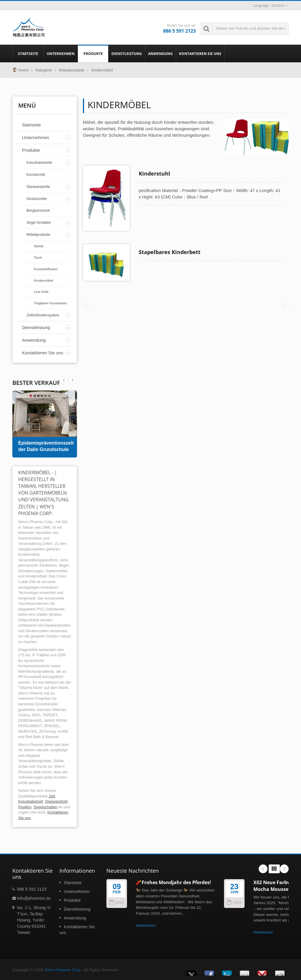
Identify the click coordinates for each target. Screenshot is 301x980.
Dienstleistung (127, 54)
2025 (234, 903)
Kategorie (44, 70)
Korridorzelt (36, 175)
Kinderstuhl (154, 173)
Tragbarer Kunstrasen (50, 303)
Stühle (39, 246)
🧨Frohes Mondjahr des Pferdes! (173, 882)
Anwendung (160, 54)
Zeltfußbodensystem (43, 315)
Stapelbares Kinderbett (170, 252)
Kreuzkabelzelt (31, 801)
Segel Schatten (39, 223)
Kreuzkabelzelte (39, 163)
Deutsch (278, 6)
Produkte (93, 54)
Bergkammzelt (38, 211)
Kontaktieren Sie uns (200, 54)
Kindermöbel (44, 280)
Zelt (52, 796)
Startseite (28, 54)
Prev (73, 380)
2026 (117, 903)
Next (64, 380)
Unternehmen (61, 54)
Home (23, 70)
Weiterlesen (146, 925)
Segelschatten (45, 807)
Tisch (38, 257)
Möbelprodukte (72, 70)
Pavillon (25, 807)
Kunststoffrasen (46, 269)
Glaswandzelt (56, 801)
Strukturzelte (37, 199)
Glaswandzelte (38, 187)
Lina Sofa (41, 292)
